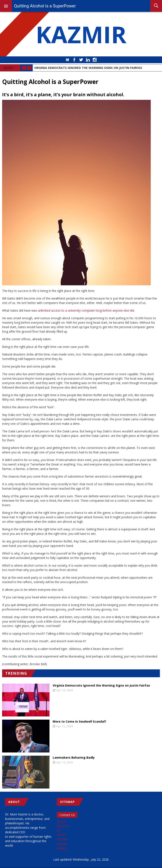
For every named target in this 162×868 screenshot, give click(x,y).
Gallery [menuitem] (62, 848)
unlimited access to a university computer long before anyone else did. (86, 310)
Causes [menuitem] (62, 839)
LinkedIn (88, 60)
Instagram (95, 60)
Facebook (74, 60)
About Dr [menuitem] (63, 826)
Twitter (81, 60)
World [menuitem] (61, 835)
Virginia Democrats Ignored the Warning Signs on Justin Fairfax (101, 685)
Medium (68, 60)
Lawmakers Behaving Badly (74, 758)
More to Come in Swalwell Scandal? (79, 722)
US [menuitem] (59, 830)
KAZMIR (81, 34)
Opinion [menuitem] (62, 844)
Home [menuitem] (61, 821)
